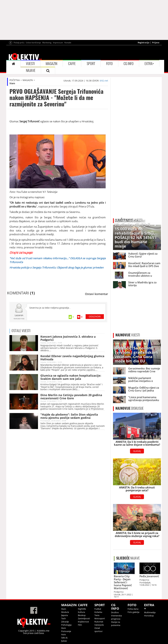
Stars (12, 83)
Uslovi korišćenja (33, 43)
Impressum (58, 43)
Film (80, 625)
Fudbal (98, 609)
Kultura (81, 612)
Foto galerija (133, 612)
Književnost (83, 622)
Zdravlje (65, 622)
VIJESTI (30, 64)
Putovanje (66, 631)
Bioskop (82, 615)
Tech (63, 618)
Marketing (47, 43)
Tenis (97, 615)
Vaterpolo (99, 625)
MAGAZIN (51, 64)
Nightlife (82, 609)
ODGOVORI (95, 316)
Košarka (98, 612)
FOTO (109, 64)
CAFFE (72, 64)
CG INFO (129, 64)
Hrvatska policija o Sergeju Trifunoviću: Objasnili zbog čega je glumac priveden (57, 268)
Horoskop (149, 616)
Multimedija (150, 612)
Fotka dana (133, 609)
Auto (64, 634)
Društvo (115, 612)
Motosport (100, 618)
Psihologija (66, 625)
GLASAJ (137, 451)
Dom (64, 628)
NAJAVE (31, 70)
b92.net (104, 81)
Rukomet (99, 622)
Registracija (144, 42)
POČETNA (15, 80)
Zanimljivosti (84, 618)
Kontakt (68, 43)
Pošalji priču (19, 43)
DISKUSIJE (130, 408)
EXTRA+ (149, 64)
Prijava (156, 42)
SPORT (91, 64)
